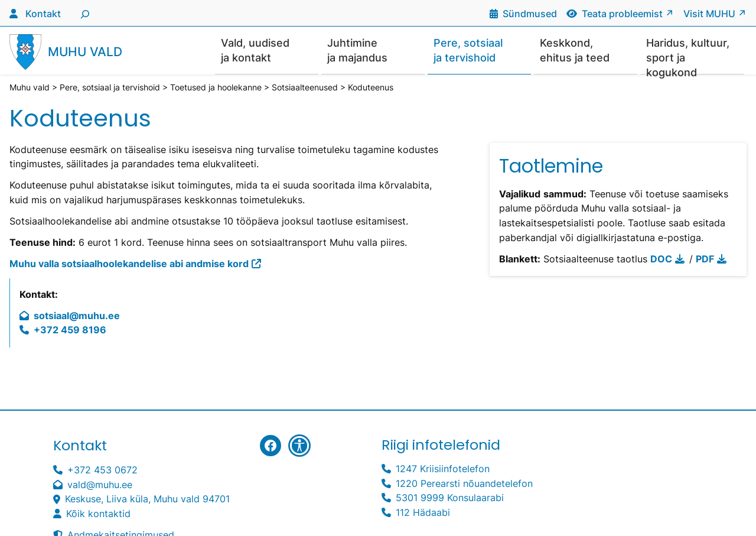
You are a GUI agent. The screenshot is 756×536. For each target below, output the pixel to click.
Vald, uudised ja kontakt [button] (255, 50)
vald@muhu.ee (100, 485)
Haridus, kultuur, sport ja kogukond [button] (688, 56)
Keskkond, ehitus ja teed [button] (575, 50)
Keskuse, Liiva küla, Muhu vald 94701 (147, 500)
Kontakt (43, 14)
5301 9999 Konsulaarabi (450, 498)
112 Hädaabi (423, 513)
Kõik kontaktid (98, 514)
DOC (661, 260)
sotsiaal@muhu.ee (77, 316)
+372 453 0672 (102, 471)
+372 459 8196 (70, 331)
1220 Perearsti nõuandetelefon (464, 484)
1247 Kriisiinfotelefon (443, 470)
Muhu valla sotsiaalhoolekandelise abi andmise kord (129, 264)
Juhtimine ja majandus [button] (357, 50)
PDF (705, 260)
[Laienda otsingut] (84, 13)
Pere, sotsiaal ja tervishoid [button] (468, 50)
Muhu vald (85, 52)
